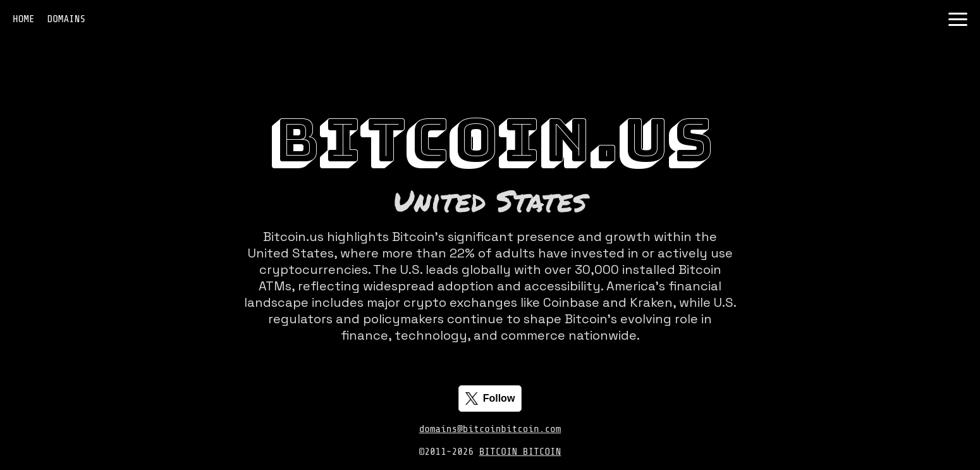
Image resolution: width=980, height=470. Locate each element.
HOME (24, 19)
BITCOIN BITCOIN (520, 452)
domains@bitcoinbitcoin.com (490, 429)
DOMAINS (66, 19)
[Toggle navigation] (958, 19)
